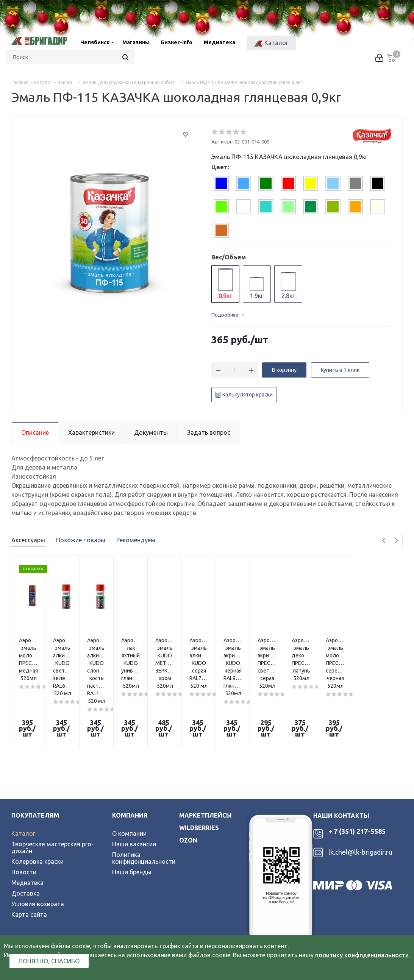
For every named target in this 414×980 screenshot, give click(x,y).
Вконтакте (20, 896)
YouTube (59, 896)
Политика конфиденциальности (144, 794)
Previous (384, 541)
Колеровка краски (37, 797)
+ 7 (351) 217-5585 (357, 767)
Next (396, 541)
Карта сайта (29, 850)
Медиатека (27, 818)
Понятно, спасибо (49, 961)
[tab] (221, 183)
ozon (188, 776)
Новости (24, 808)
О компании (129, 769)
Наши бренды (132, 808)
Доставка (26, 829)
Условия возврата (38, 840)
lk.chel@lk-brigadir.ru (360, 788)
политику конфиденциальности (362, 955)
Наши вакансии (134, 780)
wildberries (199, 763)
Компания (130, 751)
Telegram (40, 896)
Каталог (23, 769)
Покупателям (35, 751)
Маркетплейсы (205, 751)
